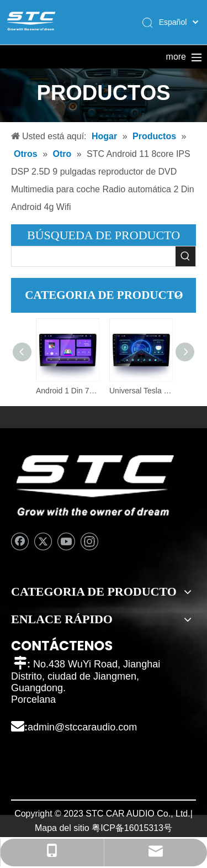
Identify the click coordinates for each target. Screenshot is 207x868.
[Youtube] (66, 541)
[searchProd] (94, 256)
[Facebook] (20, 541)
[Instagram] (89, 541)
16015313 (144, 828)
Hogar (40, 57)
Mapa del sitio (62, 828)
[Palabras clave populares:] (185, 256)
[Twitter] (43, 541)
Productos (121, 57)
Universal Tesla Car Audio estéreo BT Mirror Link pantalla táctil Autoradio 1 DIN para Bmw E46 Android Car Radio (140, 391)
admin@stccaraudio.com (82, 727)
